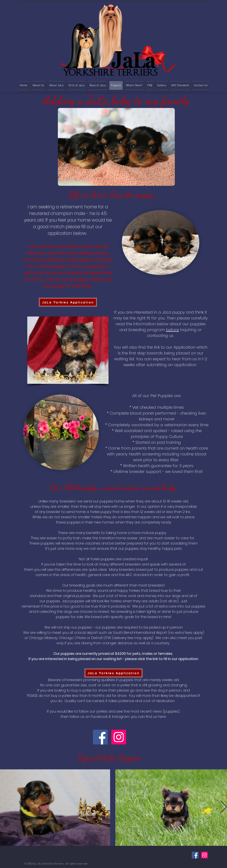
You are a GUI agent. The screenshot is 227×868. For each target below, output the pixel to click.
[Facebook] (100, 737)
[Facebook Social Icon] (195, 855)
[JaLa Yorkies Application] (68, 302)
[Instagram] (119, 737)
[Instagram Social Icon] (204, 855)
